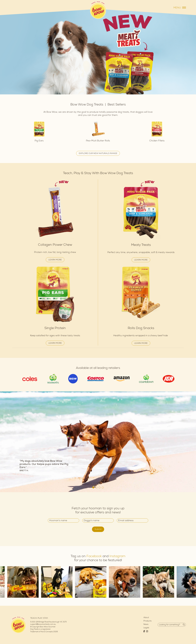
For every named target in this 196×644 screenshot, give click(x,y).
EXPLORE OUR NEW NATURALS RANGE (98, 153)
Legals (146, 628)
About (146, 618)
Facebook (94, 556)
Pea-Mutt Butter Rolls (98, 141)
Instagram (117, 556)
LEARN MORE (55, 260)
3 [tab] (100, 487)
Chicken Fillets (157, 141)
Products (148, 621)
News (146, 624)
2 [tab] (96, 487)
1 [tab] (93, 487)
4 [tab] (103, 487)
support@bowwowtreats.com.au (43, 624)
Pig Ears (39, 141)
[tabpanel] (98, 442)
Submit (98, 529)
